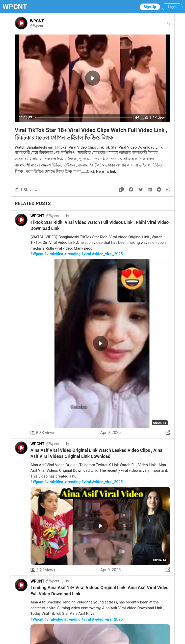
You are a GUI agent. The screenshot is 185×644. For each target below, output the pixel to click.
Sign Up (150, 7)
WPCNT (15, 7)
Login (172, 7)
